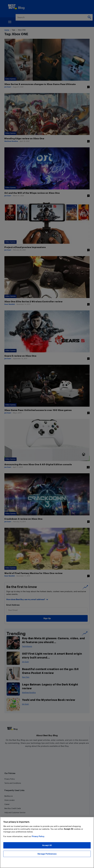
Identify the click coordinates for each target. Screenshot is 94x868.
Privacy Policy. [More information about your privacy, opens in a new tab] (38, 836)
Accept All (47, 845)
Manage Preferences (47, 854)
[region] (47, 842)
